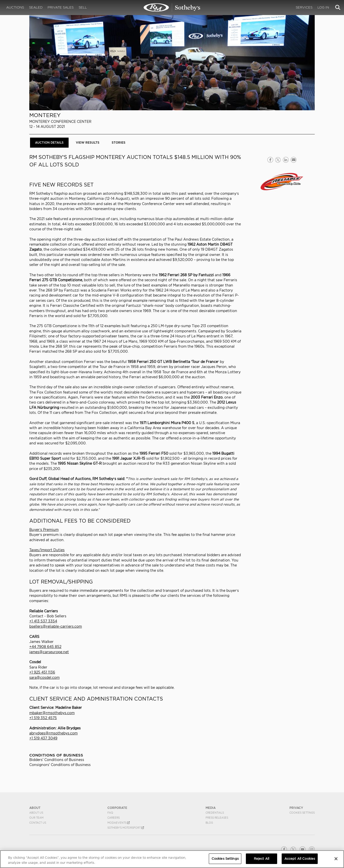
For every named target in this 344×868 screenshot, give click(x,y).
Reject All (262, 859)
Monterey (45, 115)
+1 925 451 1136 (42, 672)
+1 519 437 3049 (43, 738)
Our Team (36, 818)
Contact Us (38, 823)
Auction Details (49, 142)
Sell (83, 7)
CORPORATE (117, 808)
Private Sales (61, 7)
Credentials (215, 813)
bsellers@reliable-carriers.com (56, 626)
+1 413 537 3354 (43, 621)
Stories (119, 142)
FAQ (110, 813)
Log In (323, 7)
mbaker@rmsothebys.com (52, 713)
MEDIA (211, 808)
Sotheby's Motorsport (126, 828)
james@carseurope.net (49, 652)
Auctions (15, 7)
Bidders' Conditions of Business (57, 760)
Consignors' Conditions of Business (60, 765)
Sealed (36, 7)
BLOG (209, 823)
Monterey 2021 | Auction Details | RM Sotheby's (172, 8)
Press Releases (217, 818)
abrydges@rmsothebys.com (53, 733)
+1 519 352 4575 (43, 718)
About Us (36, 813)
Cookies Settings (302, 813)
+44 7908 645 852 (45, 647)
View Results (88, 142)
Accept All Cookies (300, 859)
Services (304, 7)
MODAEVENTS (119, 823)
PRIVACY (296, 808)
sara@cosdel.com (44, 678)
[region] (172, 859)
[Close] (336, 859)
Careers (114, 818)
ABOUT (35, 808)
